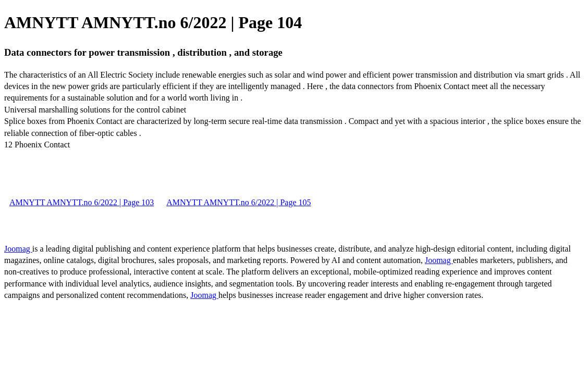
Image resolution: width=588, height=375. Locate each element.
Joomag (18, 249)
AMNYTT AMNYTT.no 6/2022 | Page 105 (238, 202)
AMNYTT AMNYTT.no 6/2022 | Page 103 (82, 202)
